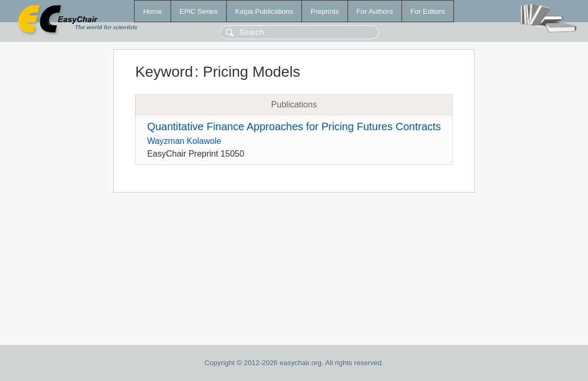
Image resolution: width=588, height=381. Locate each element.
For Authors (375, 11)
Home (153, 11)
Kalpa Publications (264, 11)
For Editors (428, 11)
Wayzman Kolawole (184, 141)
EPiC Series (199, 11)
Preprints (324, 11)
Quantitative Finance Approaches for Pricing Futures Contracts (294, 126)
